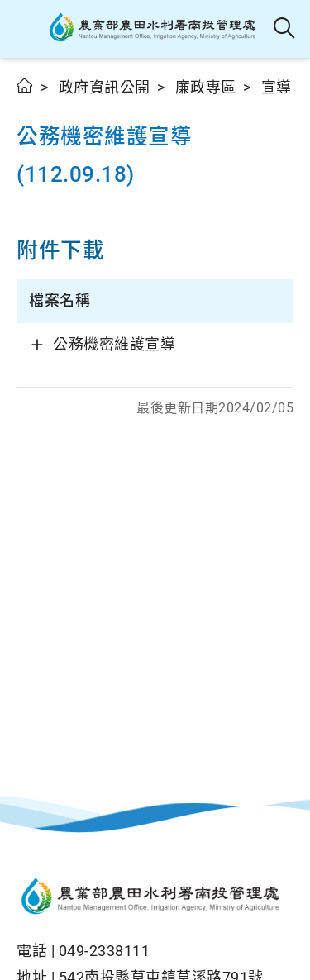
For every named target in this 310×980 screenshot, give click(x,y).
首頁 (25, 86)
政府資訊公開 (105, 87)
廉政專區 (206, 87)
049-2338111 (105, 951)
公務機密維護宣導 (114, 344)
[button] (27, 29)
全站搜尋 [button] (285, 29)
